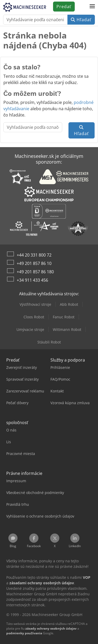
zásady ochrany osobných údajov (51, 628)
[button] (92, 7)
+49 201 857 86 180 (35, 272)
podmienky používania (24, 633)
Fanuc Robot (64, 317)
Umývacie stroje (30, 329)
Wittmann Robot (67, 329)
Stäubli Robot (49, 342)
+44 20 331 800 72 (34, 255)
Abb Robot (69, 304)
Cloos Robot (34, 317)
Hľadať (81, 20)
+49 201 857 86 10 (34, 263)
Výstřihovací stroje (35, 304)
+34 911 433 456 (32, 280)
